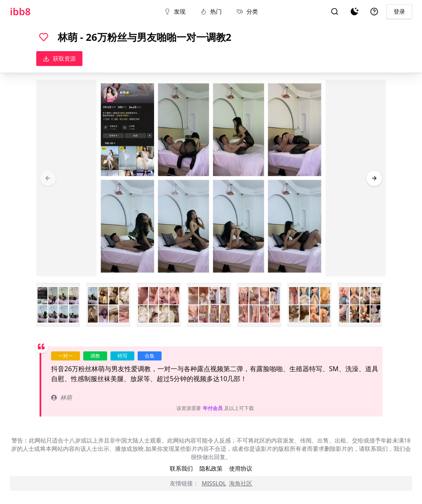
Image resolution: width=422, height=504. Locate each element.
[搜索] (335, 12)
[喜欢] (44, 37)
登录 (399, 11)
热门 (211, 11)
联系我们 (181, 468)
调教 (95, 356)
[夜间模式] (354, 12)
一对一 (66, 356)
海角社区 (241, 483)
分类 (247, 11)
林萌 (61, 397)
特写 (122, 356)
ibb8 (20, 12)
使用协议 (241, 468)
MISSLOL (214, 483)
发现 (175, 11)
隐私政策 (211, 468)
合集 (150, 356)
